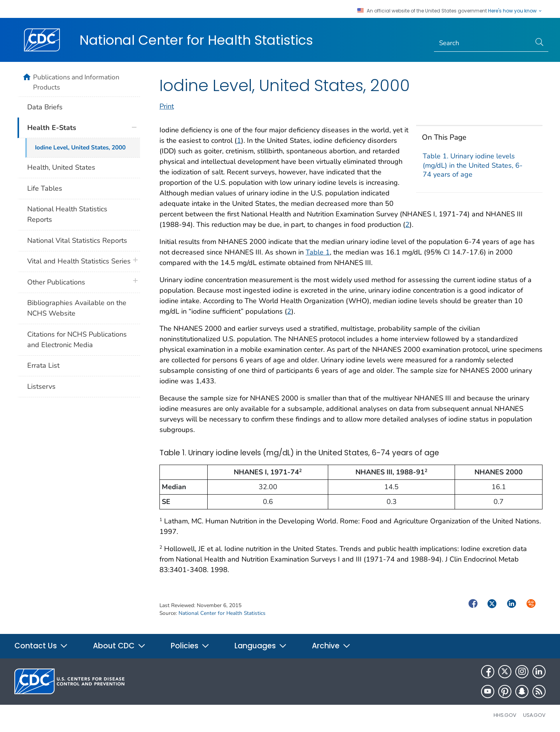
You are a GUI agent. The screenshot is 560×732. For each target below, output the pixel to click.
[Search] (483, 43)
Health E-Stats (52, 128)
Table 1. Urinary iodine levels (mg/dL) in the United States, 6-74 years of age (473, 165)
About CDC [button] (119, 646)
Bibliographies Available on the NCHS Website (77, 308)
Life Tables (45, 188)
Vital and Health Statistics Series (79, 261)
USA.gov (534, 715)
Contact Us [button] (41, 646)
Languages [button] (261, 646)
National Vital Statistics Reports (77, 240)
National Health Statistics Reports (67, 214)
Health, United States (61, 167)
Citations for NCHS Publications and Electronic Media (77, 340)
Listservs (41, 386)
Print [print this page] (167, 106)
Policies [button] (190, 646)
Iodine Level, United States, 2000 (80, 147)
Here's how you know (515, 11)
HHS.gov (505, 715)
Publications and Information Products (76, 82)
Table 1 (318, 252)
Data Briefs (45, 107)
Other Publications (56, 282)
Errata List (43, 365)
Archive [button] (331, 646)
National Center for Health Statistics (196, 40)
